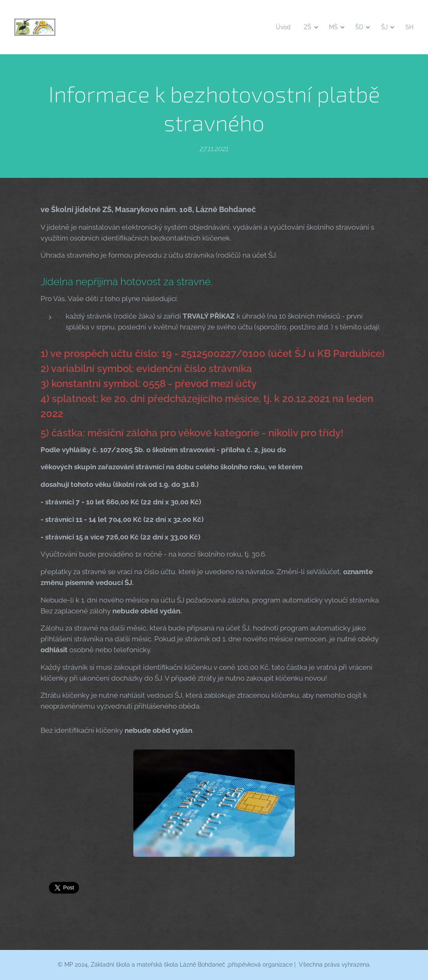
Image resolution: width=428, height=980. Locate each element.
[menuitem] (281, 27)
